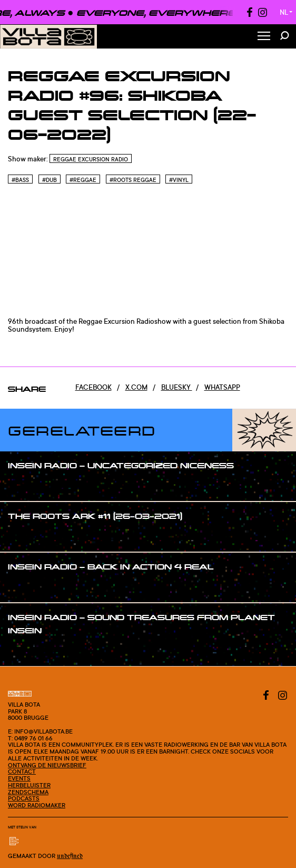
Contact (22, 771)
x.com (136, 387)
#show (30, 486)
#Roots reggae (133, 180)
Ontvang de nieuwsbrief (47, 765)
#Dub (50, 180)
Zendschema (28, 792)
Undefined (70, 856)
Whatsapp (222, 387)
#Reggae (83, 180)
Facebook (93, 387)
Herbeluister (29, 785)
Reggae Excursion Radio (91, 159)
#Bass (20, 180)
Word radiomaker (37, 805)
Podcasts (24, 798)
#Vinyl (179, 180)
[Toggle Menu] (264, 37)
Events (19, 778)
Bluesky (177, 387)
